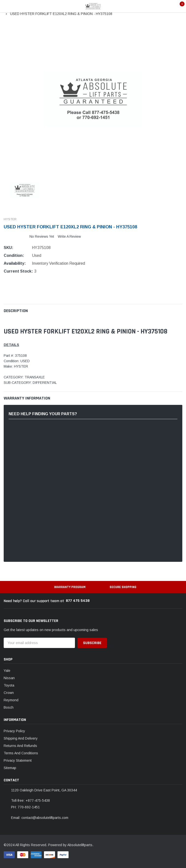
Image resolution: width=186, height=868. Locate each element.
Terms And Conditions (21, 753)
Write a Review (69, 236)
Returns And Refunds (20, 746)
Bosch (9, 707)
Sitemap (10, 768)
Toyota (9, 685)
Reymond (11, 700)
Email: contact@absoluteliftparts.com (40, 818)
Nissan (9, 678)
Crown (9, 693)
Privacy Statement (18, 760)
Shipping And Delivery (21, 738)
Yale (7, 671)
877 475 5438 (78, 601)
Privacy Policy (14, 731)
